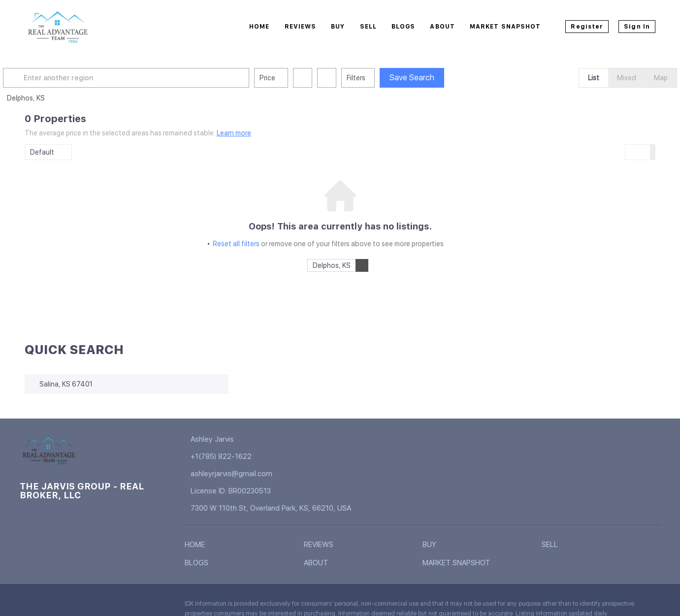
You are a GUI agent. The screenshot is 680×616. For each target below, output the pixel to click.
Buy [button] (338, 27)
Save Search (434, 78)
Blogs (404, 27)
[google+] (145, 606)
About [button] (442, 27)
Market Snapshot (505, 27)
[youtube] (126, 606)
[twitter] (66, 606)
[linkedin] (47, 606)
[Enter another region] (152, 78)
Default (42, 152)
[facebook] (27, 606)
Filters (378, 78)
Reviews (301, 27)
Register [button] (587, 27)
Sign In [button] (637, 27)
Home (259, 27)
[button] (36, 78)
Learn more (234, 133)
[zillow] (86, 606)
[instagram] (106, 606)
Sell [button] (368, 27)
